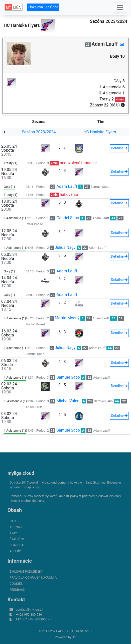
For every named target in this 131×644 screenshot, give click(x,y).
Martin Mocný (67, 318)
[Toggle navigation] (120, 8)
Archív (15, 551)
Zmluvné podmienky (26, 572)
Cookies (16, 584)
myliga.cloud (21, 473)
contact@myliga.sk (29, 609)
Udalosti (17, 545)
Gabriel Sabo (68, 218)
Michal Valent (35, 324)
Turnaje (17, 527)
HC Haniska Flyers (100, 132)
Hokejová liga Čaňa (43, 7)
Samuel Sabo (100, 187)
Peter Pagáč (34, 224)
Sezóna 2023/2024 (39, 132)
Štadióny (17, 539)
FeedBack (17, 590)
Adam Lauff (67, 186)
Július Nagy (65, 247)
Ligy (13, 521)
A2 (74, 637)
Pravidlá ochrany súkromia (33, 578)
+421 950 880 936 (29, 614)
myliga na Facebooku (34, 619)
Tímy (13, 533)
